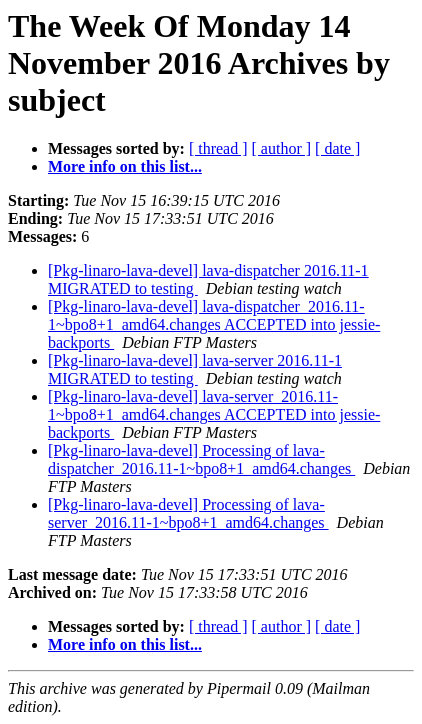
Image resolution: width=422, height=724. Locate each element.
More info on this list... (125, 166)
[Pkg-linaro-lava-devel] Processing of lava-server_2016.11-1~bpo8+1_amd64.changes (188, 513)
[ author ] (282, 148)
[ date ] (337, 148)
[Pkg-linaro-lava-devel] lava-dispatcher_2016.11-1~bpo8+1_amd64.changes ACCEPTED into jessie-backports (214, 324)
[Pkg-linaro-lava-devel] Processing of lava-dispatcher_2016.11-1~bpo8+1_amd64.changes (201, 459)
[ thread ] (218, 148)
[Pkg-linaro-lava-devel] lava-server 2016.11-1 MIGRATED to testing (195, 369)
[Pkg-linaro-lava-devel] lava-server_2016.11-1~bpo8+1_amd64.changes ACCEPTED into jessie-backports (214, 414)
